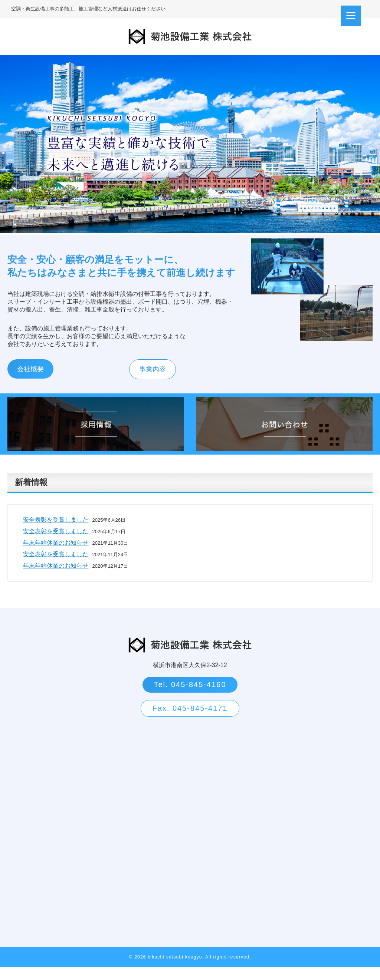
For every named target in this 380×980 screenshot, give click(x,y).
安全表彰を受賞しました (56, 533)
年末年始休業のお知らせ (56, 556)
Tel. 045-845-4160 (190, 697)
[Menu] (351, 16)
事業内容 (146, 382)
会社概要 (30, 382)
